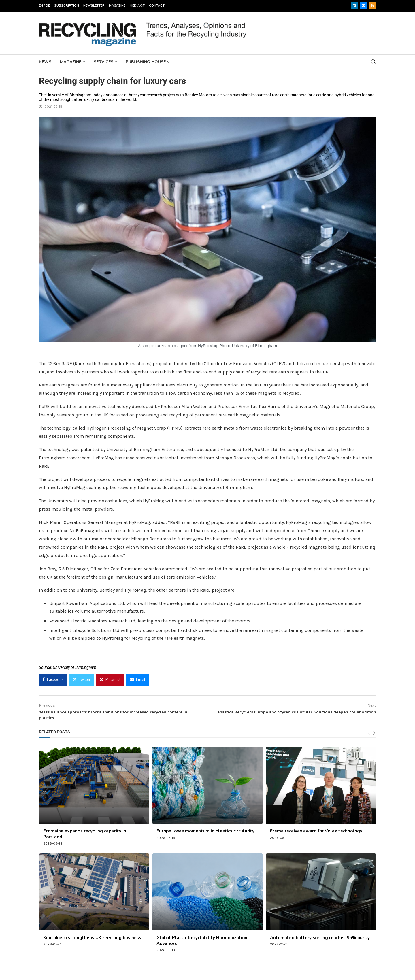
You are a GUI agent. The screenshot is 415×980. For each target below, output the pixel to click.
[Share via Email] (137, 680)
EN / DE (44, 6)
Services (103, 62)
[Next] (374, 733)
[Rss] (373, 6)
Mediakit (137, 6)
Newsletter (94, 6)
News (45, 62)
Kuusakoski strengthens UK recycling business (92, 938)
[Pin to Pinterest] (110, 680)
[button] (13, 967)
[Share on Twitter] (82, 680)
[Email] (363, 6)
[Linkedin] (354, 6)
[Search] (373, 62)
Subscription (67, 6)
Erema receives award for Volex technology (316, 831)
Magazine (117, 6)
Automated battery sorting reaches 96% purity (320, 938)
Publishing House (146, 62)
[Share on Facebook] (53, 680)
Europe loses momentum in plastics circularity (205, 831)
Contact (157, 6)
